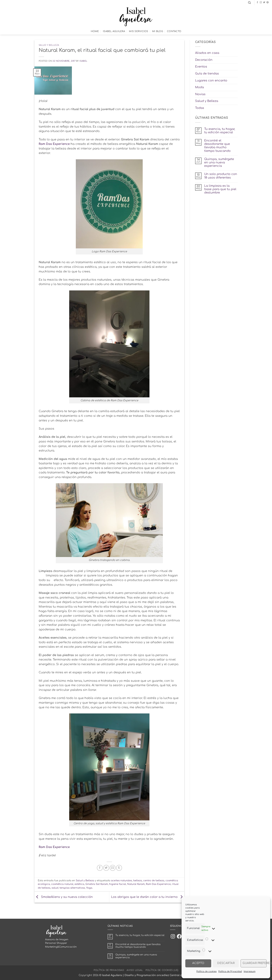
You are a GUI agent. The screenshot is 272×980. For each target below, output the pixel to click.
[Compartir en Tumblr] (119, 868)
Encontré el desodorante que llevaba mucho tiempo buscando (217, 146)
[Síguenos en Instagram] (261, 2)
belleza (138, 881)
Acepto (198, 963)
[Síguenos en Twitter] (264, 2)
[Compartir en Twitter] (106, 868)
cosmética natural (62, 884)
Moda (199, 87)
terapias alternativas (72, 888)
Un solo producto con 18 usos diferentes (221, 176)
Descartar (226, 963)
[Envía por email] (113, 868)
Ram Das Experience (54, 144)
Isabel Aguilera (114, 31)
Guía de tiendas (207, 74)
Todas (200, 108)
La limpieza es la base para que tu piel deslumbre (220, 189)
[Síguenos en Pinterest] (268, 2)
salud (55, 888)
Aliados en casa (207, 53)
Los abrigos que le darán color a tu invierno (148, 897)
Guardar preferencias (255, 963)
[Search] (249, 3)
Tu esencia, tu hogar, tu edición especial (220, 131)
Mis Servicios (138, 31)
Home (95, 31)
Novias (200, 94)
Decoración (204, 60)
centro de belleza (154, 881)
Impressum (250, 971)
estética (79, 884)
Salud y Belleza (49, 45)
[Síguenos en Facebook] (257, 2)
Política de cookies (206, 971)
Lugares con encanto (211, 81)
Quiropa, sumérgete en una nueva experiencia (219, 163)
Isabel (83, 61)
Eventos (201, 67)
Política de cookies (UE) (162, 970)
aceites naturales (121, 881)
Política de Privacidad (230, 971)
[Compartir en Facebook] (100, 868)
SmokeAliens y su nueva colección (64, 897)
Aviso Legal (135, 970)
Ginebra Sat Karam (97, 884)
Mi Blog (158, 31)
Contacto (174, 31)
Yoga (89, 888)
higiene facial (118, 884)
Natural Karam (136, 884)
